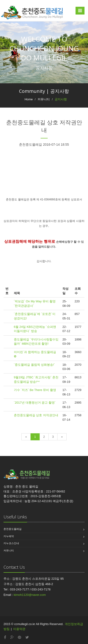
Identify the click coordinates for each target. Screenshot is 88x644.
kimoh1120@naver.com (30, 595)
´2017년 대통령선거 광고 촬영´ (35, 403)
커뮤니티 (9, 550)
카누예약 (9, 536)
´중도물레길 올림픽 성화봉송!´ (34, 365)
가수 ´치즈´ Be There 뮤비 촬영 (35, 390)
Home (29, 99)
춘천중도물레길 (13, 529)
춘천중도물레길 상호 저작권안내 (36, 415)
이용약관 (19, 629)
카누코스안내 (11, 543)
